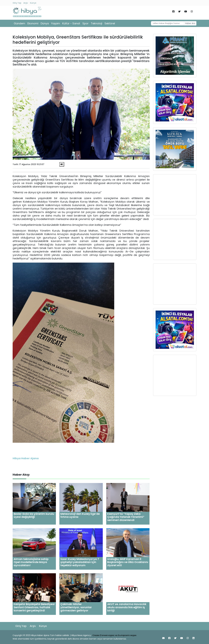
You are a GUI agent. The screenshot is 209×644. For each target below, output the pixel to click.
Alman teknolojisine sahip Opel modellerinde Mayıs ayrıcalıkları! (31, 562)
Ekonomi (33, 23)
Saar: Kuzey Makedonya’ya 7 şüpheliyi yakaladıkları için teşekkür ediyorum (80, 562)
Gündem (19, 23)
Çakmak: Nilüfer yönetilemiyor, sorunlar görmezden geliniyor (76, 607)
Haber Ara (190, 23)
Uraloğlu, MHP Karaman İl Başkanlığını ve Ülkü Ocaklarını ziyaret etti (128, 562)
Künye (33, 3)
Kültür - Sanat (71, 23)
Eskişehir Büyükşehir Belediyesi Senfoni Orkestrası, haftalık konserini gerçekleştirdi (34, 607)
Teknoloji (97, 23)
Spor (85, 23)
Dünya (45, 23)
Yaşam (56, 23)
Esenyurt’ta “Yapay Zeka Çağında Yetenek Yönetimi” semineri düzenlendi (126, 517)
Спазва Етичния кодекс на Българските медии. (115, 635)
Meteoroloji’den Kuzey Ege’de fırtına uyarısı (80, 515)
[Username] (167, 23)
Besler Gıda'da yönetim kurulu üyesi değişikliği (34, 515)
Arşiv (26, 3)
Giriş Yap (17, 3)
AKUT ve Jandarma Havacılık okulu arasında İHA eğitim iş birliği (127, 607)
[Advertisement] (175, 195)
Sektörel (110, 23)
